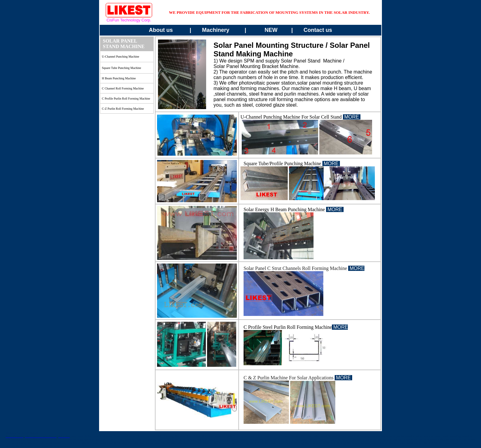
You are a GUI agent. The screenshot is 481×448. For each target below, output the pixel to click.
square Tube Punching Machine (121, 68)
